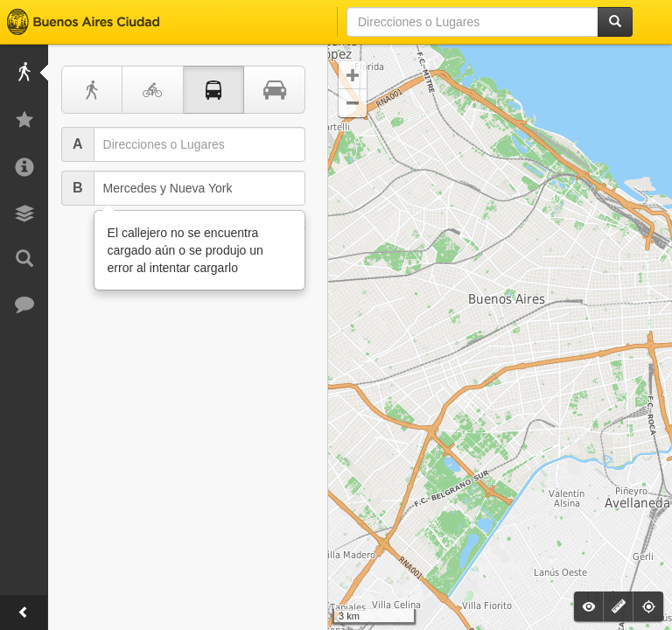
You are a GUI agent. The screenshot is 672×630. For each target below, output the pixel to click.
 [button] (353, 103)
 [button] (353, 75)
